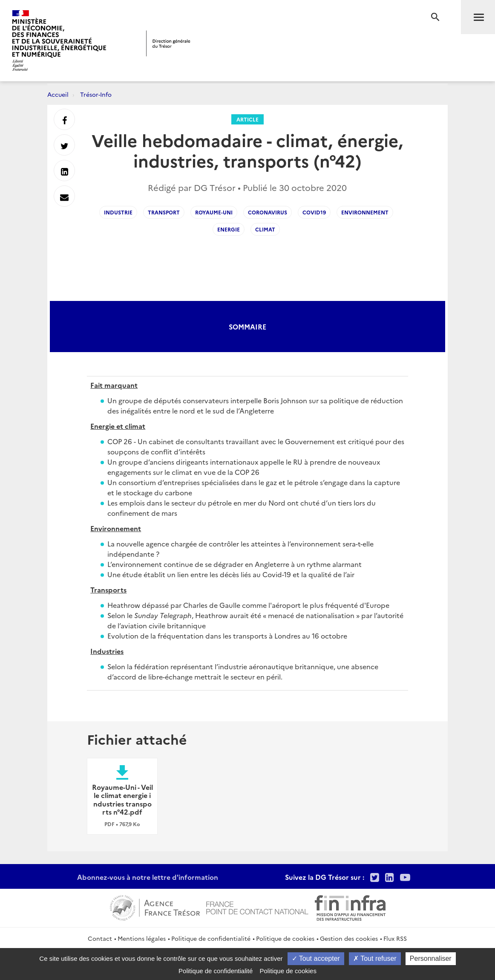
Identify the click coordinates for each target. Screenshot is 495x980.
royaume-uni (214, 212)
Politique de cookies (285, 938)
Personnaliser (431, 958)
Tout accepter (316, 958)
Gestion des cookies (349, 938)
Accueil (58, 94)
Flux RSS (395, 938)
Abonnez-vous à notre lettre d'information (148, 877)
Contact (100, 938)
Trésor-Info (96, 94)
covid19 (314, 212)
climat (265, 229)
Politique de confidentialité (211, 938)
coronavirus (268, 212)
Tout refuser (375, 958)
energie (229, 229)
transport (164, 212)
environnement (365, 212)
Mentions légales (142, 938)
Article (247, 119)
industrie (118, 212)
